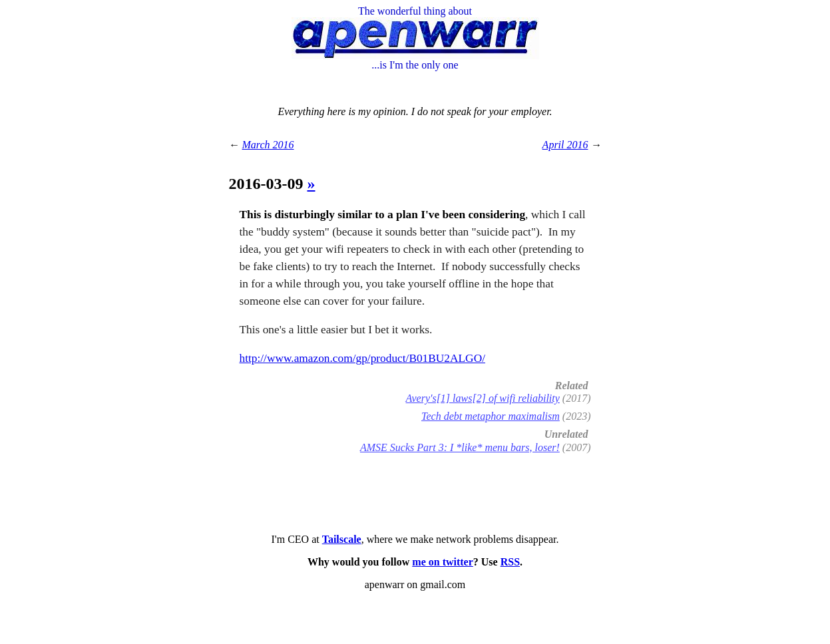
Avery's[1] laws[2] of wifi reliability (483, 398)
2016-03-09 (268, 184)
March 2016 (268, 145)
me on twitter (443, 562)
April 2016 (565, 145)
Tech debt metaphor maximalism (491, 416)
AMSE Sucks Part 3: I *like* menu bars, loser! (460, 447)
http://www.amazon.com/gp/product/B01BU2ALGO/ (362, 358)
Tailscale (342, 539)
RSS (510, 562)
